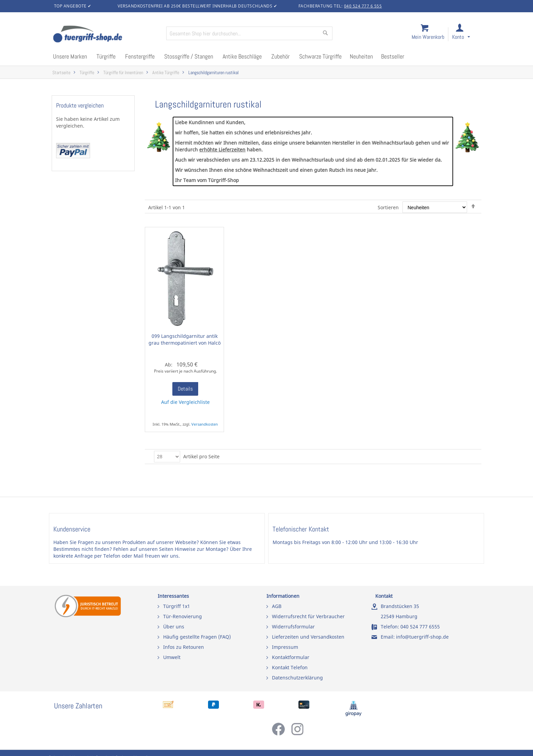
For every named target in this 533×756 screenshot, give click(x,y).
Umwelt (172, 657)
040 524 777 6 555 (363, 6)
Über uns (174, 627)
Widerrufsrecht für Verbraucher (308, 616)
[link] (467, 35)
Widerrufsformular (293, 627)
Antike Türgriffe (166, 73)
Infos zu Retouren (184, 647)
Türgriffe (87, 73)
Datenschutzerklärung (297, 678)
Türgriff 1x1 (177, 606)
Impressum (285, 647)
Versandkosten (205, 424)
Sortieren (388, 207)
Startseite (61, 73)
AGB (277, 606)
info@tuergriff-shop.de (422, 637)
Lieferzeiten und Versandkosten (308, 637)
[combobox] (249, 33)
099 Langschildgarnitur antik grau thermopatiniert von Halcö (185, 339)
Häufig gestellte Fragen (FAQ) (197, 637)
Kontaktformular (291, 657)
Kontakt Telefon (290, 667)
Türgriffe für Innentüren (123, 73)
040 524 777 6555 (420, 627)
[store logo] (107, 35)
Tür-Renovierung (183, 616)
